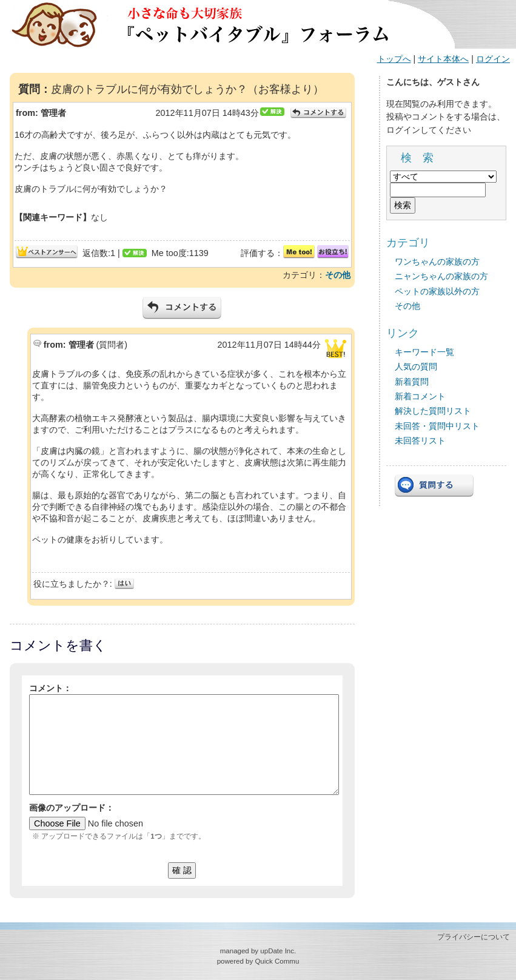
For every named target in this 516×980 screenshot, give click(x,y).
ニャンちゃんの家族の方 (441, 276)
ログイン (493, 59)
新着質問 (412, 382)
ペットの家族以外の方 (437, 291)
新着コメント (420, 396)
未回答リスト (420, 441)
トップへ (394, 59)
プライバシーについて (474, 937)
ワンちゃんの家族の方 (437, 262)
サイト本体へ (443, 59)
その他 (338, 275)
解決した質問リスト (433, 411)
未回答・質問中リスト (437, 426)
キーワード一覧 (424, 352)
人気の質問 (416, 367)
